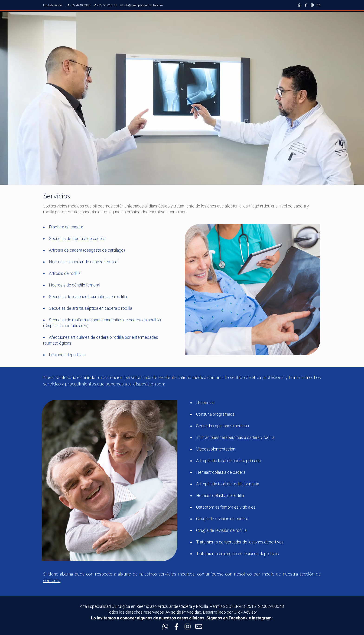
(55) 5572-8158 (107, 5)
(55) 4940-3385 (80, 5)
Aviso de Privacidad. (184, 612)
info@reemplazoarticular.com (143, 5)
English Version (53, 5)
